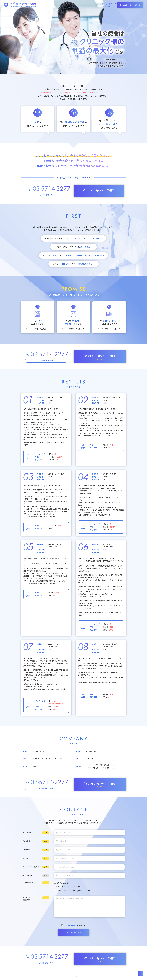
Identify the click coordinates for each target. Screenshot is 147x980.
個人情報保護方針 (70, 925)
